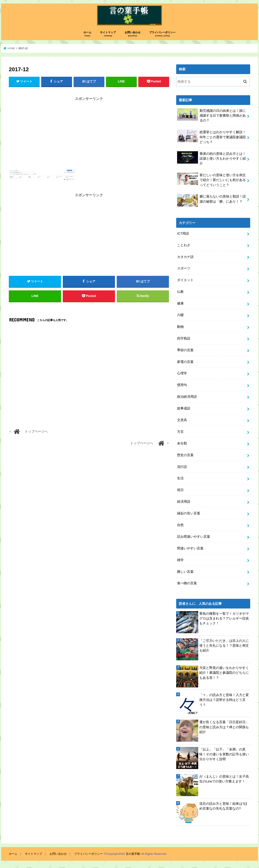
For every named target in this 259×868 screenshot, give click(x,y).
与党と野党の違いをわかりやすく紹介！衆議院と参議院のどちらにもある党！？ (224, 673)
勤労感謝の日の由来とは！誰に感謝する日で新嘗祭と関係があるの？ (211, 115)
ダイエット (185, 280)
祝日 (180, 490)
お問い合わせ (133, 34)
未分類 (182, 443)
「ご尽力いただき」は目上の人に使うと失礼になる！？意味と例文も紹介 (224, 646)
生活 (180, 478)
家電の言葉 (185, 362)
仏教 (180, 292)
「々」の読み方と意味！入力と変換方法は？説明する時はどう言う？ (224, 700)
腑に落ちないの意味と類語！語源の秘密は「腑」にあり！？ (211, 200)
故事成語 (184, 408)
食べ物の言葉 (187, 583)
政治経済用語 (187, 397)
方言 (180, 432)
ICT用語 (183, 233)
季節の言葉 (185, 350)
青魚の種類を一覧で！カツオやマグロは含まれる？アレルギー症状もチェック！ (224, 618)
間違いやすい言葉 (190, 548)
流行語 (182, 467)
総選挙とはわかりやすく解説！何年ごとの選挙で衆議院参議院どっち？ (211, 137)
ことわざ (184, 245)
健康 (180, 303)
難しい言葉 (185, 572)
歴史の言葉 (185, 455)
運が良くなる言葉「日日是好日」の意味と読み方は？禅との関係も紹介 (224, 727)
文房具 (182, 420)
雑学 (180, 560)
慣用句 (182, 385)
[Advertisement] (89, 136)
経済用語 (184, 502)
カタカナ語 (185, 257)
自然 (180, 525)
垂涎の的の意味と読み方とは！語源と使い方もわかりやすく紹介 (211, 158)
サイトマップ (108, 34)
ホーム (87, 34)
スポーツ (184, 268)
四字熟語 (184, 338)
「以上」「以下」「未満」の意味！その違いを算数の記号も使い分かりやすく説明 (224, 754)
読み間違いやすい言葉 (194, 537)
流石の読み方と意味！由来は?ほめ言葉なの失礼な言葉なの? (223, 806)
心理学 (182, 373)
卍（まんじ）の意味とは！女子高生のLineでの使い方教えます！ (224, 779)
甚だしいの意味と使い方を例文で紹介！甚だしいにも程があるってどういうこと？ (211, 180)
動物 (180, 327)
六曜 (180, 315)
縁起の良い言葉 (189, 513)
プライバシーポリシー (162, 34)
